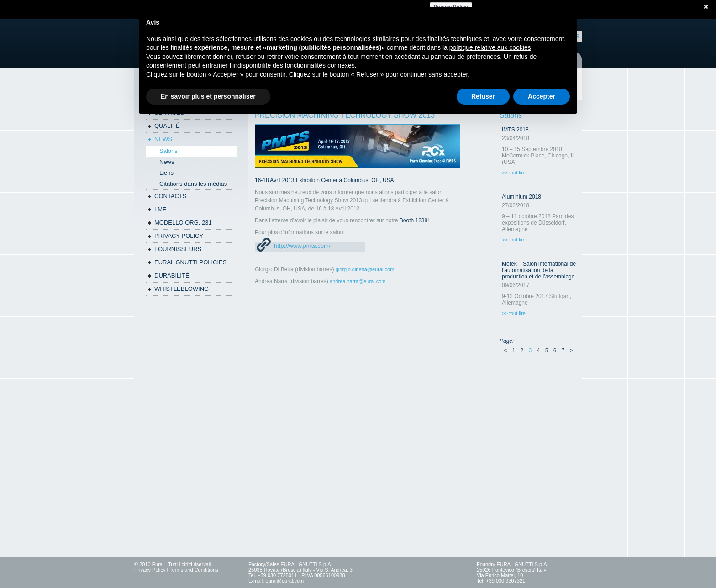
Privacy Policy (150, 570)
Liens (166, 173)
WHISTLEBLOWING (182, 289)
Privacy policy (179, 236)
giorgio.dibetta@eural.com (365, 269)
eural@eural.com (284, 581)
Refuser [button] (483, 96)
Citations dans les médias (193, 184)
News (163, 139)
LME (161, 209)
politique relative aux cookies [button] (490, 47)
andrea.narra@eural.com (358, 281)
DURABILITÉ (172, 276)
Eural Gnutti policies (190, 262)
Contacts (171, 196)
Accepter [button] (542, 96)
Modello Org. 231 (183, 223)
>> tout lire (514, 173)
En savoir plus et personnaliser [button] (208, 96)
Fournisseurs (178, 249)
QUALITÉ (167, 126)
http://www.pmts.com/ (302, 246)
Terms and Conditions (194, 570)
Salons (168, 151)
